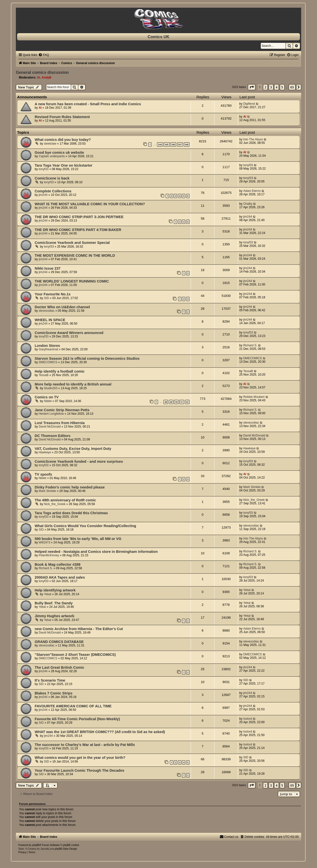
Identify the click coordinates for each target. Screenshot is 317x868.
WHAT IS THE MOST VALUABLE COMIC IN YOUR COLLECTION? (90, 204)
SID (47, 298)
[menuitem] (44, 55)
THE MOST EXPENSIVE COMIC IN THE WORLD (75, 255)
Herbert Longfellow (51, 414)
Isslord (248, 719)
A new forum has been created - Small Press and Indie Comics (88, 104)
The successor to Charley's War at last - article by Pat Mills (85, 745)
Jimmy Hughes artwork (54, 616)
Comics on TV (47, 397)
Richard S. (250, 345)
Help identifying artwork (55, 590)
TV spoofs (43, 474)
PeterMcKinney (49, 555)
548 (187, 144)
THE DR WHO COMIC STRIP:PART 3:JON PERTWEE (79, 217)
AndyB (46, 77)
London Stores (47, 346)
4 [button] (277, 87)
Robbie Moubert (254, 397)
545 (167, 144)
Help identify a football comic (60, 371)
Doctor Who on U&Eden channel (62, 307)
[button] (252, 87)
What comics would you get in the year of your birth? (80, 758)
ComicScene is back (52, 178)
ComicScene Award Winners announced (69, 333)
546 (173, 144)
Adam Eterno (252, 191)
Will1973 (44, 542)
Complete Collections (53, 191)
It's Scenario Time (50, 680)
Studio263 (51, 388)
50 (176, 402)
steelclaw (50, 144)
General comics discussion (42, 72)
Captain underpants (52, 156)
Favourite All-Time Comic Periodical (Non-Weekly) (77, 719)
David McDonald (50, 427)
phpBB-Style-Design (66, 849)
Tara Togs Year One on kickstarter (64, 165)
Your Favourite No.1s (53, 294)
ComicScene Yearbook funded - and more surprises (79, 461)
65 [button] (292, 87)
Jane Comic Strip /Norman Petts (62, 410)
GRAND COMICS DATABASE (59, 642)
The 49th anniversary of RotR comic (65, 500)
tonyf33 (44, 169)
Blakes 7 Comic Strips (53, 693)
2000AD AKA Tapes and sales (60, 577)
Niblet (48, 401)
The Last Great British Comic (59, 667)
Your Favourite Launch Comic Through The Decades (79, 770)
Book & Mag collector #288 (58, 564)
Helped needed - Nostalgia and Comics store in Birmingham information (96, 552)
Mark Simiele (47, 491)
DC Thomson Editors (53, 436)
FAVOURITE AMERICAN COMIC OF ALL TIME (73, 706)
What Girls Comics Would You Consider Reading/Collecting (85, 526)
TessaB (44, 375)
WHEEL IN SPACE (50, 320)
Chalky (248, 204)
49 (171, 402)
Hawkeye (45, 452)
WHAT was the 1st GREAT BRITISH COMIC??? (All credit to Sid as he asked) (100, 732)
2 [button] (265, 87)
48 (166, 402)
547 (180, 144)
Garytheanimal (48, 349)
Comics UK (158, 37)
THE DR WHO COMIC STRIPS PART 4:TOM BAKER (78, 230)
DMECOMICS (48, 362)
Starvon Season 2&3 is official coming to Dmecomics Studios (87, 358)
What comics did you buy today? (63, 140)
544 (160, 144)
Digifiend (249, 104)
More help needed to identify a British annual (73, 384)
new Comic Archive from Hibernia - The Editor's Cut (79, 629)
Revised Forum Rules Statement (62, 117)
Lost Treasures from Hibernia (60, 423)
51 (182, 402)
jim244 (43, 195)
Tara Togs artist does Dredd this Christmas (71, 513)
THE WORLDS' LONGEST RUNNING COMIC (72, 281)
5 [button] (282, 87)
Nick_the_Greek (55, 504)
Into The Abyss (253, 139)
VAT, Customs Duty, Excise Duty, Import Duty (73, 449)
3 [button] (271, 87)
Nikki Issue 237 (48, 268)
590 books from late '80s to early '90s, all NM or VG (78, 539)
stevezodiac (47, 311)
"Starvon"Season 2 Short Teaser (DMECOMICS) (75, 655)
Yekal (48, 594)
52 (187, 402)
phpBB (36, 845)
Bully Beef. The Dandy (54, 603)
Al (38, 77)
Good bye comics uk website (59, 153)
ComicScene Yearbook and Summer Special (72, 243)
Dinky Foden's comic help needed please (70, 487)
